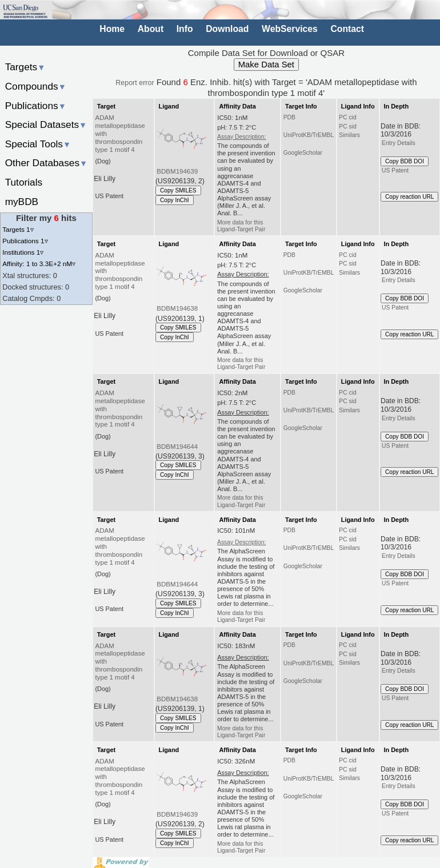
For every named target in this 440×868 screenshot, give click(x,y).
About (151, 29)
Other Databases (47, 163)
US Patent (395, 170)
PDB (289, 117)
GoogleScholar (303, 153)
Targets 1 (18, 229)
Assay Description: (241, 137)
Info (185, 29)
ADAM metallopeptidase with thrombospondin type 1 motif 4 (120, 133)
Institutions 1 (23, 252)
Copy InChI (175, 200)
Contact (347, 29)
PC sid (347, 126)
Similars (349, 135)
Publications (36, 106)
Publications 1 (25, 241)
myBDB (22, 202)
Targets (25, 67)
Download (227, 29)
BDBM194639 (177, 171)
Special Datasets (46, 124)
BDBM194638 (177, 308)
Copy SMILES (178, 190)
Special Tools (38, 144)
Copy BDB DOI (405, 161)
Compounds (36, 86)
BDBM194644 (177, 447)
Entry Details (398, 143)
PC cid (347, 117)
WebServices (290, 29)
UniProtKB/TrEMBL (309, 135)
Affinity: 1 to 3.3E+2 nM (39, 264)
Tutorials (24, 182)
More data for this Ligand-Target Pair (241, 226)
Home (112, 29)
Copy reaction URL (409, 197)
